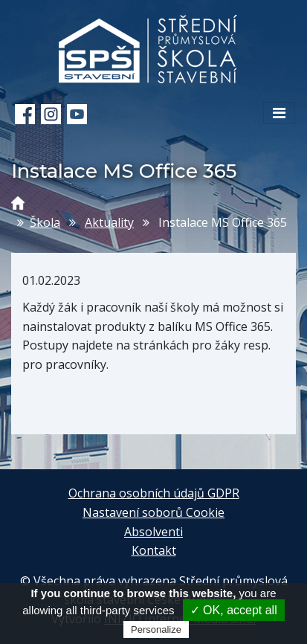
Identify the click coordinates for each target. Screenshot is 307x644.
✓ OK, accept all (234, 610)
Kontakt (154, 550)
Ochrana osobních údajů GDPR (154, 493)
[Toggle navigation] (279, 113)
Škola (45, 222)
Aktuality (109, 222)
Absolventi (153, 532)
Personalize (156, 629)
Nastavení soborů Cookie (153, 512)
